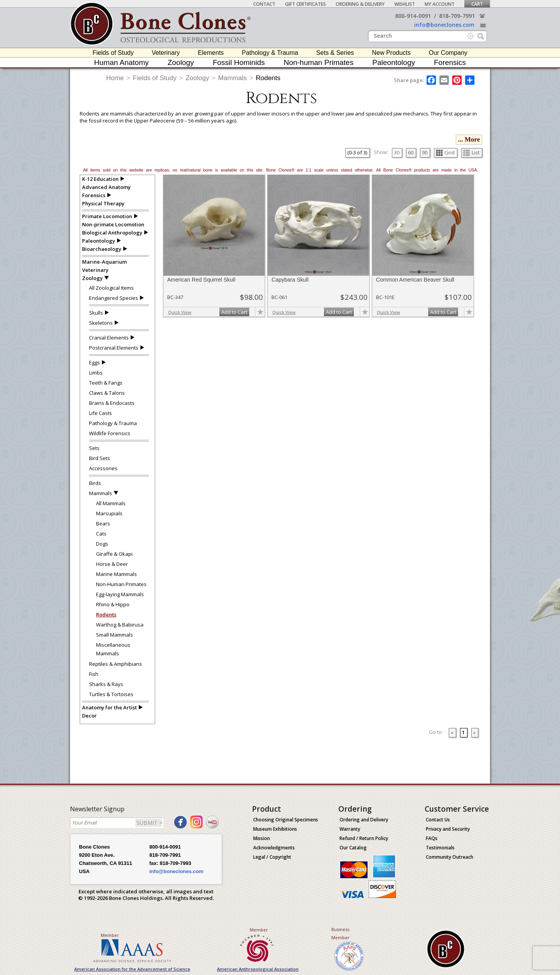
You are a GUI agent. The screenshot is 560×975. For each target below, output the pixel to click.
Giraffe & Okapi (114, 554)
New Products (391, 53)
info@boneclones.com (444, 25)
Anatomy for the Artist (109, 707)
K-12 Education (100, 179)
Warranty (350, 829)
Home (115, 78)
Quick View (180, 312)
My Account (440, 4)
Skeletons (101, 323)
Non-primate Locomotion (113, 224)
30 (397, 152)
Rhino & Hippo (113, 604)
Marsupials (109, 513)
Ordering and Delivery (364, 820)
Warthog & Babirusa (120, 625)
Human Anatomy (121, 62)
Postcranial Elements (114, 348)
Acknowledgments (274, 848)
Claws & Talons (107, 393)
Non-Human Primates (121, 584)
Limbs (96, 373)
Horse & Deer (112, 564)
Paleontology (394, 62)
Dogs (102, 544)
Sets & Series (335, 53)
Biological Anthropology (112, 233)
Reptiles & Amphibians (115, 664)
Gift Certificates (305, 4)
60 (411, 152)
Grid (445, 152)
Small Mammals (115, 635)
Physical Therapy (103, 203)
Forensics (450, 62)
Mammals (233, 78)
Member (110, 935)
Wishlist (405, 4)
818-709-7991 (457, 16)
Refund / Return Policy (364, 838)
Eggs (94, 362)
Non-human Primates (318, 62)
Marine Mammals (116, 574)
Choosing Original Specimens (286, 820)
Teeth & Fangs (106, 383)
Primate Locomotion (107, 216)
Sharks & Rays (106, 684)
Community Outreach (450, 857)
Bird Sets (100, 458)
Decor (89, 716)
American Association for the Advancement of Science (132, 969)
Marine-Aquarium (104, 262)
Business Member (340, 933)
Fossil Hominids (239, 62)
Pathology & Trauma (270, 53)
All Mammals (111, 503)
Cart (477, 4)
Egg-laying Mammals (120, 594)
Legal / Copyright (272, 857)
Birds (95, 483)
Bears (103, 523)
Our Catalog (353, 848)
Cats (101, 534)
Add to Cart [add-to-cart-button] (234, 312)
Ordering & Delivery (360, 4)
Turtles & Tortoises (111, 694)
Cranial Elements (109, 338)
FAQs (432, 838)
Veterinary (166, 53)
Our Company (448, 53)
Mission (262, 838)
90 (425, 152)
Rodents (268, 78)
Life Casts (101, 413)
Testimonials (440, 848)
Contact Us (438, 820)
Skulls (96, 313)
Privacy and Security (448, 829)
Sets (94, 448)
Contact (264, 4)
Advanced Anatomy (106, 187)
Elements (211, 53)
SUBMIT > (149, 823)
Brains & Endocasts (112, 403)
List (471, 152)
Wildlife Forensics (110, 433)
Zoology (181, 62)
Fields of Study (113, 53)
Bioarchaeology (102, 249)
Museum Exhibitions (275, 829)
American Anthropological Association (258, 969)
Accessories (103, 468)
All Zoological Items (111, 288)
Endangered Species (114, 298)
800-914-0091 (413, 16)
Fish (94, 674)
